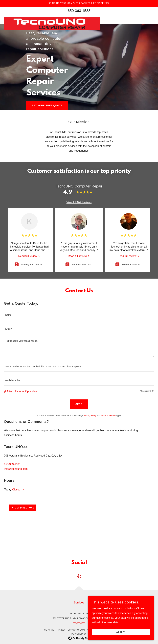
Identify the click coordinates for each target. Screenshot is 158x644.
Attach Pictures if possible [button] (22, 391)
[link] (52, 18)
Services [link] (79, 603)
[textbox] (79, 315)
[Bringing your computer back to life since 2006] (79, 3)
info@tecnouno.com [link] (16, 469)
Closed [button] (16, 490)
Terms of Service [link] (108, 415)
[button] (151, 18)
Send (79, 404)
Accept (121, 632)
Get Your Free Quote (47, 105)
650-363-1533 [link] (79, 11)
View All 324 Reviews (79, 202)
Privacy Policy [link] (90, 415)
